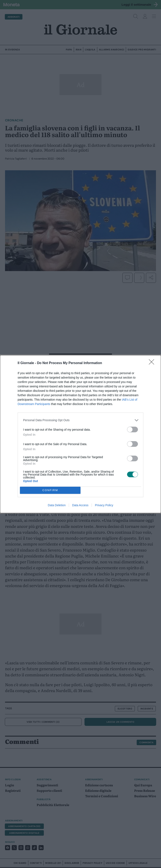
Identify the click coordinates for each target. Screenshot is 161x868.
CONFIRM (50, 490)
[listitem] (80, 420)
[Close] (153, 363)
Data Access (80, 505)
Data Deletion (57, 505)
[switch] (132, 429)
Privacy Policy (104, 505)
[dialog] (80, 434)
